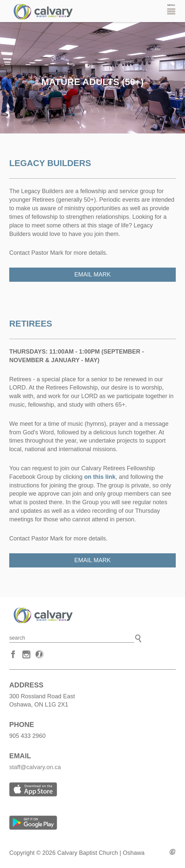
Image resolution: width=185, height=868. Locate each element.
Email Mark (92, 275)
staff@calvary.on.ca (35, 767)
